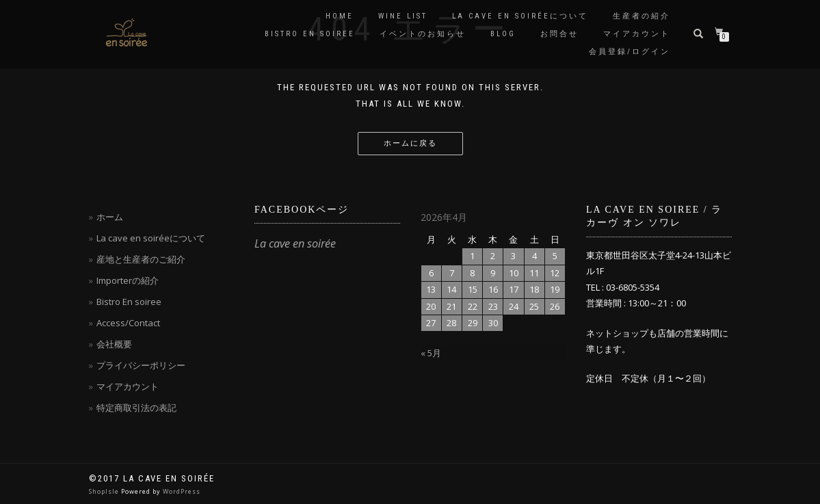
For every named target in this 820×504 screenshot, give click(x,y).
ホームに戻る (410, 143)
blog (503, 34)
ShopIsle (105, 491)
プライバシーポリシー (141, 365)
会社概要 (114, 344)
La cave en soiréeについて (520, 16)
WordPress (182, 491)
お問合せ (559, 34)
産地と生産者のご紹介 (141, 259)
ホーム (110, 217)
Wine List (403, 16)
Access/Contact (128, 323)
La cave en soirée (295, 243)
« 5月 (431, 353)
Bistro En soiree (129, 302)
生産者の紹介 (642, 16)
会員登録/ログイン (630, 52)
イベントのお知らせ (423, 34)
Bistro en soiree (310, 34)
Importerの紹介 (128, 280)
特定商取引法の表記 (136, 408)
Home (340, 16)
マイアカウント (637, 34)
